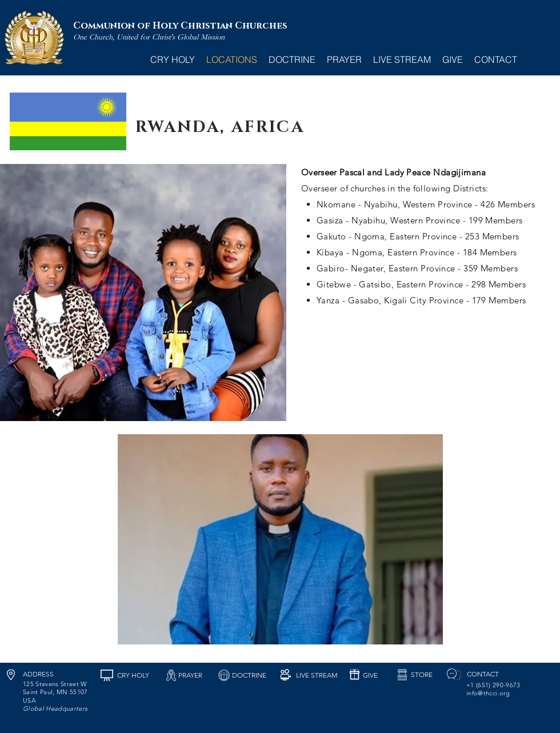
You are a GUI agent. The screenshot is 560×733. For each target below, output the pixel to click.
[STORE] (422, 675)
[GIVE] (370, 675)
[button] (280, 539)
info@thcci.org (488, 693)
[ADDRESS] (38, 674)
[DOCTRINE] (249, 675)
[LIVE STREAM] (317, 675)
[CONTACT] (483, 674)
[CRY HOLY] (133, 675)
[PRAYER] (190, 675)
